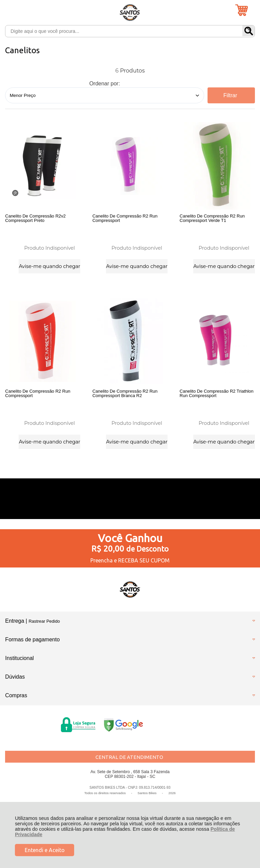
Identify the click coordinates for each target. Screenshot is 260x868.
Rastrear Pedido (44, 624)
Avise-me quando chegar (50, 266)
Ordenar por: (105, 84)
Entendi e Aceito (45, 850)
